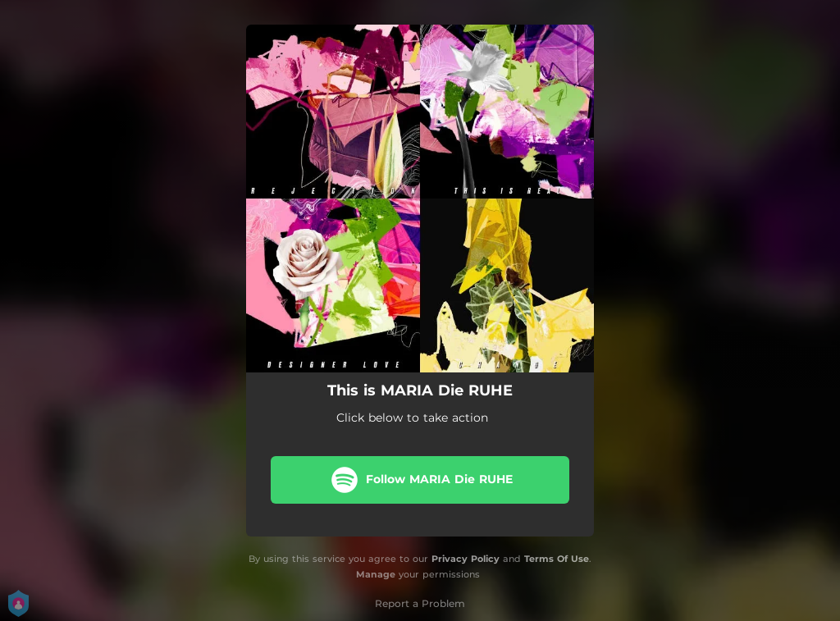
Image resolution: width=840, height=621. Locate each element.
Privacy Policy (466, 559)
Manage (376, 574)
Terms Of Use (557, 559)
